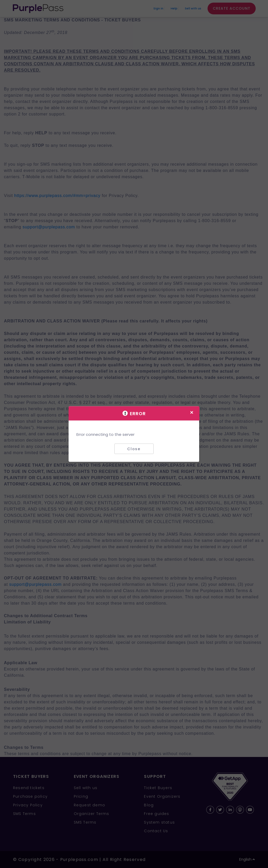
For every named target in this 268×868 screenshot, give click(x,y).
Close (134, 449)
